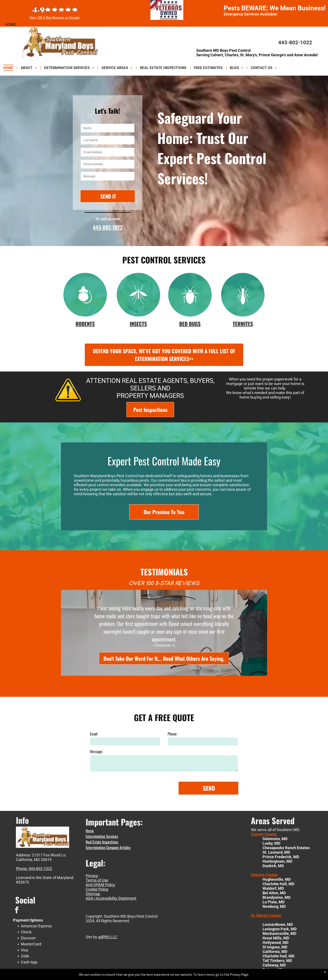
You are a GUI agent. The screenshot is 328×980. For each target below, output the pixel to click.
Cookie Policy (97, 889)
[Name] (108, 128)
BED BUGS (190, 324)
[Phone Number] (108, 164)
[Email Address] (108, 152)
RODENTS (85, 324)
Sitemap (93, 894)
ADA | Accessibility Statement (111, 898)
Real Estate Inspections (102, 842)
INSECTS (138, 324)
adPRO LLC (108, 937)
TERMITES (243, 324)
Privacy (92, 876)
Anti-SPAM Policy (100, 885)
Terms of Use (97, 880)
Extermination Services (102, 836)
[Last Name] (108, 140)
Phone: (172, 804)
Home (90, 831)
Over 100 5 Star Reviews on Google (55, 18)
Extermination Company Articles (108, 847)
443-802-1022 (295, 43)
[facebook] (17, 911)
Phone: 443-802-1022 (34, 869)
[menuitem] (9, 68)
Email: (94, 804)
